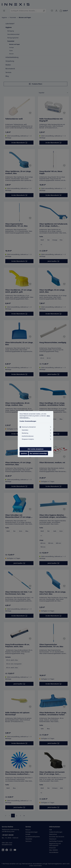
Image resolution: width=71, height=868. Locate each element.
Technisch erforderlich (29, 427)
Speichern (24, 453)
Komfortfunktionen (28, 436)
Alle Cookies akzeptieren (36, 449)
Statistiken (25, 430)
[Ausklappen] (51, 427)
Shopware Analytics (28, 439)
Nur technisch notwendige (38, 453)
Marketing (25, 433)
